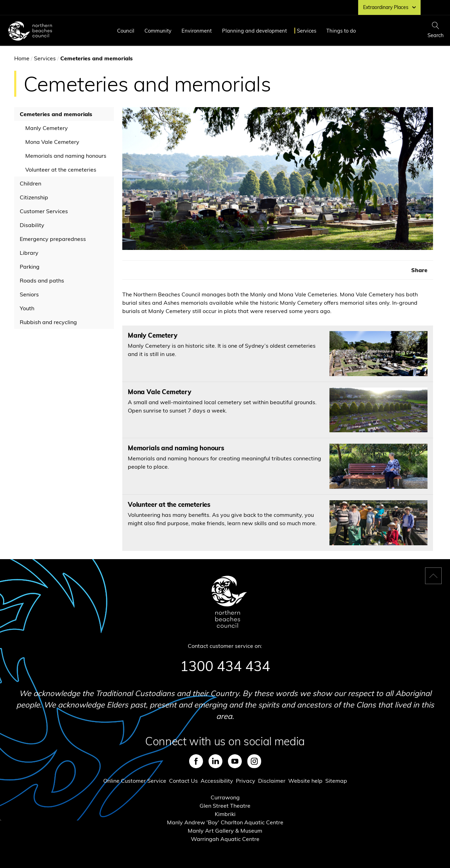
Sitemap (336, 781)
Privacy (246, 781)
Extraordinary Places (389, 7)
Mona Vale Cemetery (52, 142)
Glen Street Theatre (225, 806)
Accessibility (217, 781)
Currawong (225, 797)
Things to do (341, 31)
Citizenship (34, 197)
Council (126, 31)
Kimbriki (225, 814)
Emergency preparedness (53, 239)
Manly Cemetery (47, 128)
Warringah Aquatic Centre (225, 839)
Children (30, 183)
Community (158, 31)
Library (29, 253)
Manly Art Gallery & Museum (225, 831)
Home (22, 58)
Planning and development (254, 31)
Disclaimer (272, 781)
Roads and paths (42, 280)
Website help (305, 781)
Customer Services (44, 211)
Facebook (196, 761)
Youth (27, 308)
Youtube (235, 761)
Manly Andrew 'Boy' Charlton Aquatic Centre (225, 822)
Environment (197, 31)
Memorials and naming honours (66, 156)
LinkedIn (215, 761)
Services (307, 31)
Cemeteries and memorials (56, 114)
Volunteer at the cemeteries (61, 170)
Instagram (254, 761)
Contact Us (183, 781)
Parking (30, 267)
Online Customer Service (135, 781)
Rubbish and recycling (48, 322)
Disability (32, 225)
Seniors (29, 294)
